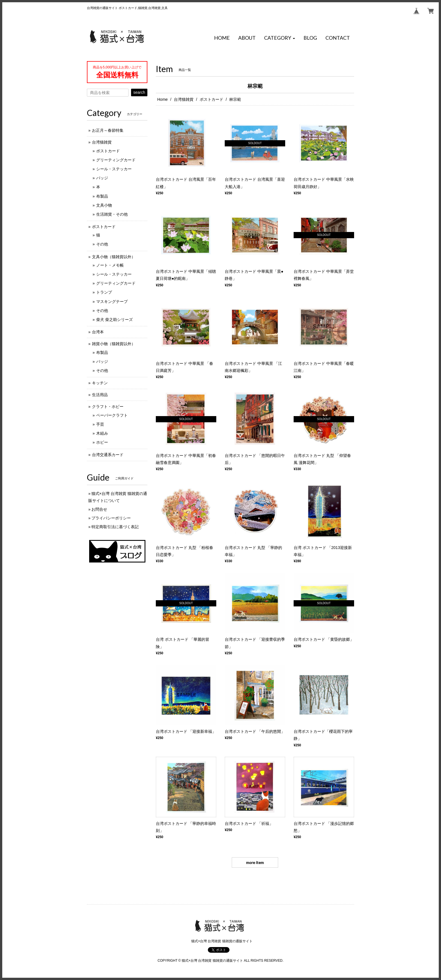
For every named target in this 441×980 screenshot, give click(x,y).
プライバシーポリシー (111, 518)
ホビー (102, 442)
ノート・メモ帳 (110, 265)
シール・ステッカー (114, 169)
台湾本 (98, 332)
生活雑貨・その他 (112, 214)
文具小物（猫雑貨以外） (114, 257)
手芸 (100, 424)
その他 (102, 244)
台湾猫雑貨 (184, 99)
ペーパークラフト (112, 415)
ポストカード (211, 99)
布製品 (102, 196)
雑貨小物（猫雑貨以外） (114, 344)
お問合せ (99, 509)
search (139, 92)
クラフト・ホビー (108, 407)
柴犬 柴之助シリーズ (114, 320)
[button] (280, 38)
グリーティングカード (116, 160)
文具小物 (104, 205)
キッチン (100, 383)
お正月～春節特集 (108, 130)
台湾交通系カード (108, 455)
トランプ (104, 292)
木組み (102, 433)
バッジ (102, 178)
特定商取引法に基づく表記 (115, 527)
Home (162, 99)
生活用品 (100, 395)
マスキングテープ (112, 302)
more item (255, 862)
